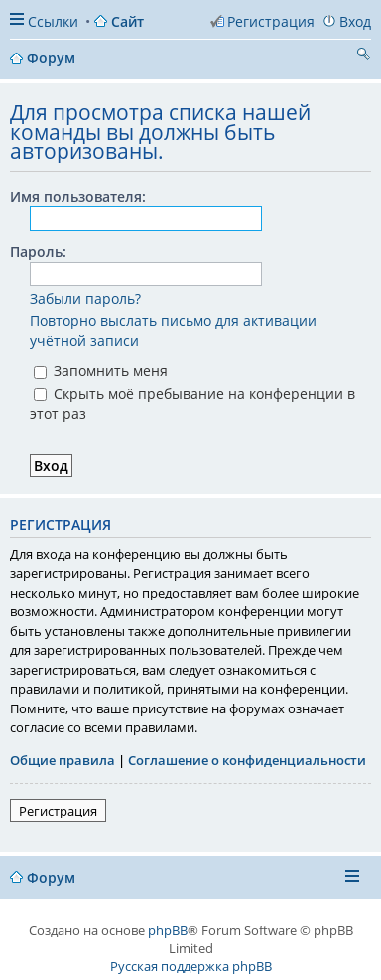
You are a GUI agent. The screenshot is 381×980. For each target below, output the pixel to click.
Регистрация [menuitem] (271, 21)
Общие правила (63, 760)
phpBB (168, 930)
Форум (51, 877)
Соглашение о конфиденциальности (247, 760)
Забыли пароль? (85, 299)
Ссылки (53, 21)
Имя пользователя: (78, 197)
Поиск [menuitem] (363, 56)
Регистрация (58, 811)
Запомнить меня (101, 370)
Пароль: (38, 251)
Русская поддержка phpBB (191, 966)
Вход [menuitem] (355, 21)
